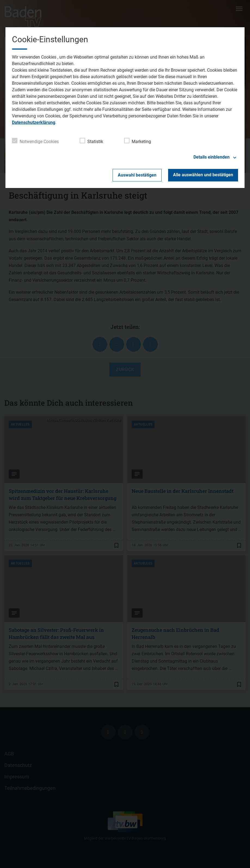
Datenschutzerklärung (34, 122)
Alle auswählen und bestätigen (203, 175)
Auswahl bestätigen (137, 175)
